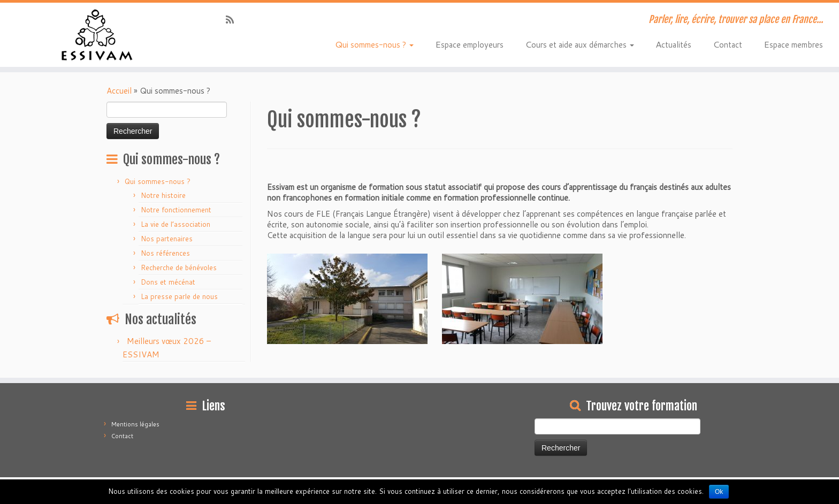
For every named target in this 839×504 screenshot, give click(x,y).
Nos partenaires (167, 239)
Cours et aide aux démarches (579, 44)
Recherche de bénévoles (179, 268)
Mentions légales (135, 424)
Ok (719, 492)
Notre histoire (163, 195)
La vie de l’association (176, 224)
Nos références (165, 253)
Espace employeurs (469, 44)
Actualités (673, 44)
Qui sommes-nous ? (374, 44)
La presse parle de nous (179, 296)
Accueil (119, 91)
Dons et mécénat (168, 282)
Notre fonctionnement (176, 210)
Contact (727, 44)
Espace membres (793, 44)
